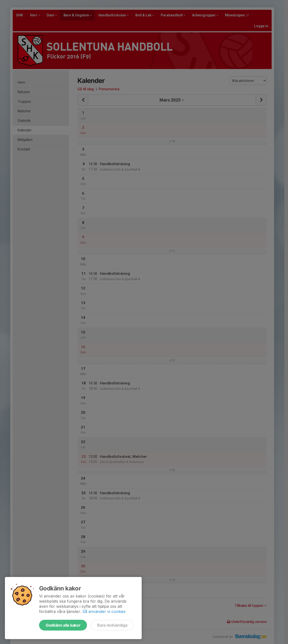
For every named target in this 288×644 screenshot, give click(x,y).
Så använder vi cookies (104, 611)
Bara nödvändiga (112, 625)
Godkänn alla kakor (63, 625)
